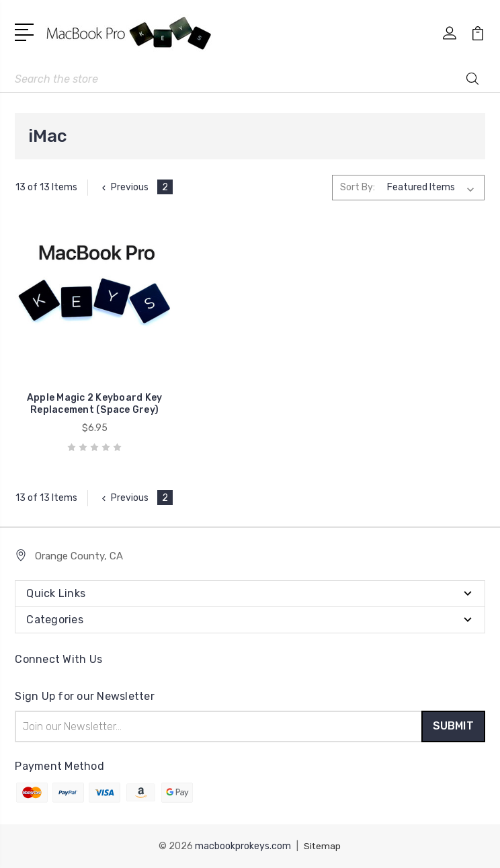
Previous (124, 187)
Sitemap (323, 846)
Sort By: (358, 187)
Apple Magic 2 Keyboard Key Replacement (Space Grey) (89, 398)
